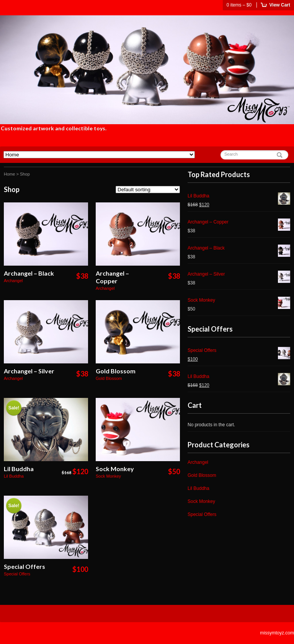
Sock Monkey (115, 469)
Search (231, 154)
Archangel (13, 281)
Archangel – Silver (29, 371)
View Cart (280, 5)
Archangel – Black (29, 273)
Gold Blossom (116, 371)
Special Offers (24, 566)
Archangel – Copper (112, 277)
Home (9, 174)
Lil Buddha (19, 469)
